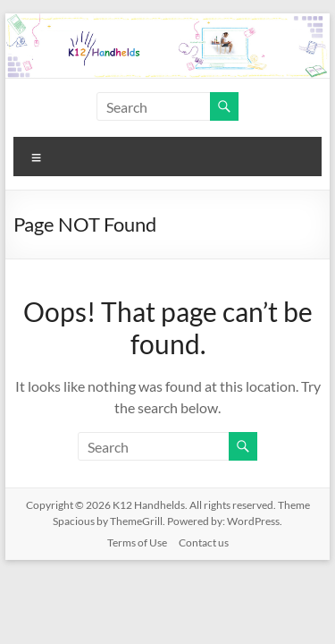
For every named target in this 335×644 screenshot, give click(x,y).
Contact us (204, 542)
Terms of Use (137, 542)
